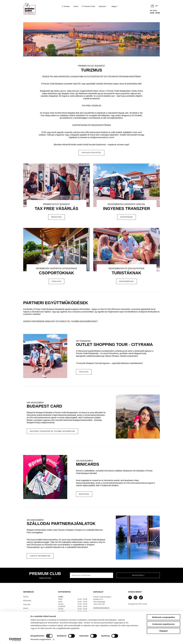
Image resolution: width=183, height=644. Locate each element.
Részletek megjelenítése (41, 639)
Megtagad (164, 631)
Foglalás (84, 372)
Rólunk (26, 597)
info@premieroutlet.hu (101, 608)
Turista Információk (40, 556)
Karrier (26, 608)
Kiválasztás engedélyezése (164, 624)
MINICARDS (84, 494)
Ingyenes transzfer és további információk (52, 431)
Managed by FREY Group (138, 604)
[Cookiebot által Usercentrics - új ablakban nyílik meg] (15, 639)
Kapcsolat (27, 604)
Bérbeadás (27, 601)
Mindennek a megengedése (163, 617)
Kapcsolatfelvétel (91, 153)
